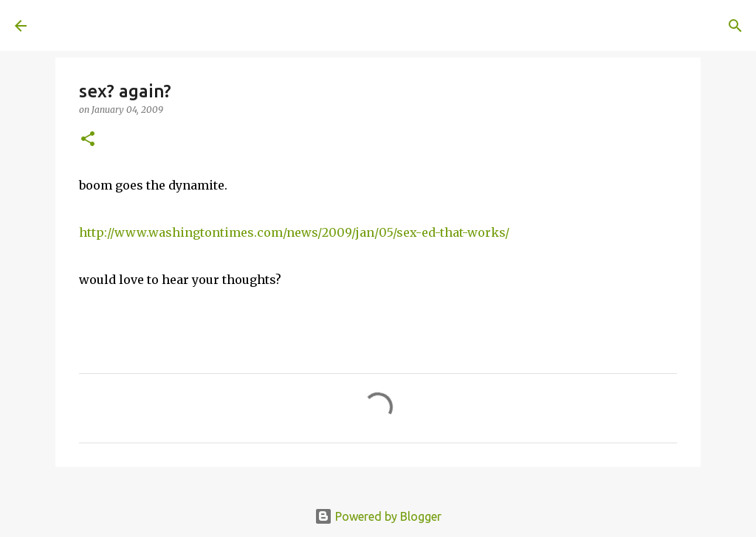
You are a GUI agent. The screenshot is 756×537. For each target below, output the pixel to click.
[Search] (248, 26)
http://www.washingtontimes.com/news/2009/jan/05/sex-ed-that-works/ (294, 232)
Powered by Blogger (378, 516)
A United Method (134, 25)
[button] (88, 140)
